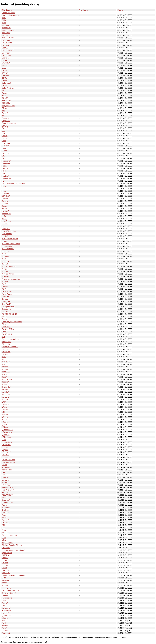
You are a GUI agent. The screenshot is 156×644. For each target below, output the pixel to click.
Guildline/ (6, 513)
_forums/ (5, 455)
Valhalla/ (5, 392)
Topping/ (5, 382)
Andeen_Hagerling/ (9, 535)
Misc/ (4, 530)
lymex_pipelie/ (8, 470)
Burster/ (5, 65)
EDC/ (4, 91)
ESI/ (4, 621)
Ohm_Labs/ (7, 302)
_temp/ (5, 465)
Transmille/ (6, 387)
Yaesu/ (5, 420)
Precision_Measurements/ (12, 322)
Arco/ (4, 515)
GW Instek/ (6, 143)
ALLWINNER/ (7, 495)
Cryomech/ (6, 81)
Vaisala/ (5, 389)
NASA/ (5, 284)
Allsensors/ (6, 28)
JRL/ (4, 538)
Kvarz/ (4, 219)
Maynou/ (5, 256)
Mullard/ (5, 281)
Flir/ (4, 131)
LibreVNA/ (6, 229)
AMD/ (4, 18)
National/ (5, 570)
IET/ (4, 181)
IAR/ (4, 173)
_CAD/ (5, 425)
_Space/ (5, 450)
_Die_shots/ (7, 437)
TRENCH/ (6, 362)
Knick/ (4, 209)
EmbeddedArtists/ (9, 123)
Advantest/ (6, 633)
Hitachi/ (5, 168)
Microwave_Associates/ (11, 279)
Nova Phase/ (7, 294)
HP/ (4, 156)
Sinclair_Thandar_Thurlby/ (12, 545)
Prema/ (5, 626)
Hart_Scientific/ (8, 490)
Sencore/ (6, 480)
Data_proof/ (7, 83)
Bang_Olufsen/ (8, 50)
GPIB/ (4, 138)
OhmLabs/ (6, 297)
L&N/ (4, 475)
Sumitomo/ (6, 354)
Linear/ (5, 568)
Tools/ (4, 583)
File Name (6, 10)
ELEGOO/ (6, 103)
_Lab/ (4, 440)
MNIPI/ (5, 241)
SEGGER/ (6, 573)
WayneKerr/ (7, 410)
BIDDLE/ (5, 45)
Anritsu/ (5, 497)
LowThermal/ (7, 234)
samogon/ (6, 467)
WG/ (4, 402)
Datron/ (5, 595)
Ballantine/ (6, 40)
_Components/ (8, 430)
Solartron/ (6, 349)
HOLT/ (5, 472)
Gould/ (5, 151)
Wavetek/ (6, 405)
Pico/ (4, 324)
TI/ (3, 359)
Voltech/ (5, 400)
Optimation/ (6, 309)
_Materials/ (6, 445)
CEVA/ (5, 78)
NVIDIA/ (5, 565)
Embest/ (5, 558)
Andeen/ (5, 533)
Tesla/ (4, 377)
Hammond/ (6, 161)
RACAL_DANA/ (8, 329)
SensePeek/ (7, 342)
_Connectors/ (7, 598)
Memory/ (5, 261)
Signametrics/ (7, 543)
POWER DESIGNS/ (10, 314)
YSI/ (4, 412)
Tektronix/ (6, 580)
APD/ (4, 525)
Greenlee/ (6, 500)
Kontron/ (5, 211)
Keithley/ (5, 613)
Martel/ (5, 254)
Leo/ (4, 226)
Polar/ (4, 317)
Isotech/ (5, 199)
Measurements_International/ (13, 550)
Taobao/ (5, 369)
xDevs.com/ (7, 610)
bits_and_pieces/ (9, 462)
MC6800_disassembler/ (11, 244)
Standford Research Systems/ (14, 575)
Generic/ (5, 146)
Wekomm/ (6, 548)
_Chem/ (5, 427)
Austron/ (5, 520)
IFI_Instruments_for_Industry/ (13, 183)
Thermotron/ (7, 374)
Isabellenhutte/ (8, 502)
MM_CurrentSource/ (10, 239)
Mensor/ (5, 271)
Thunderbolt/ (7, 379)
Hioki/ (4, 171)
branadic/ (6, 457)
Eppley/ (5, 126)
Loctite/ (5, 236)
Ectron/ (5, 113)
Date (119, 10)
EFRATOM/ (6, 101)
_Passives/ (6, 452)
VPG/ (4, 540)
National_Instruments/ (11, 15)
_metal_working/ (8, 460)
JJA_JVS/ (6, 196)
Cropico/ (5, 86)
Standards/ (6, 352)
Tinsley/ (5, 482)
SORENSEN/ (7, 334)
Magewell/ (6, 508)
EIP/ (4, 111)
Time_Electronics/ (9, 593)
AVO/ (4, 23)
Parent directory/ (8, 13)
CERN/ (5, 70)
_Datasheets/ (7, 616)
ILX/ (4, 528)
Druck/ (5, 93)
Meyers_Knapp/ (8, 274)
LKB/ (4, 216)
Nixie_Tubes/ (7, 291)
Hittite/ (4, 166)
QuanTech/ (6, 477)
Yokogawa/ (6, 608)
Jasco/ (5, 206)
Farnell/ (5, 631)
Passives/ (6, 312)
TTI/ (4, 364)
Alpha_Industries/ (9, 30)
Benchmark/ (7, 55)
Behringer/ (6, 53)
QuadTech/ (6, 327)
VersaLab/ (6, 394)
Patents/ (5, 319)
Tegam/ (5, 367)
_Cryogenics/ (7, 432)
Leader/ (5, 224)
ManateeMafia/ (8, 246)
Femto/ (5, 136)
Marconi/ (5, 251)
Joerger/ (5, 204)
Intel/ (4, 191)
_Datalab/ (6, 435)
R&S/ (4, 623)
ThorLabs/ (6, 372)
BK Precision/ (7, 43)
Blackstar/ (6, 63)
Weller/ (5, 407)
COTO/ (5, 73)
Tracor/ (5, 384)
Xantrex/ (5, 415)
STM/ (4, 578)
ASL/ (4, 20)
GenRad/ (6, 510)
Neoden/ (5, 286)
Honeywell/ (6, 163)
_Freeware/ (6, 588)
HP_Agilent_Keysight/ (10, 590)
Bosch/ (5, 68)
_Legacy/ (6, 447)
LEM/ (4, 601)
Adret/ (4, 628)
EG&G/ (5, 98)
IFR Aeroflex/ (7, 178)
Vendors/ (5, 397)
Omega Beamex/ (9, 307)
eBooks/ (5, 618)
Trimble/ (5, 585)
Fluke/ (4, 560)
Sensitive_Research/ (10, 347)
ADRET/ (5, 492)
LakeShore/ (6, 221)
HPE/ (4, 158)
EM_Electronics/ (8, 106)
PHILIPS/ (6, 523)
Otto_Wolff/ (6, 304)
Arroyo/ (5, 603)
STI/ (4, 337)
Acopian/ (5, 25)
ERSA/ (5, 108)
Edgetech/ (6, 121)
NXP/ (4, 289)
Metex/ (5, 269)
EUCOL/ (5, 116)
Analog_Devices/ (9, 38)
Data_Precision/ (8, 88)
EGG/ (4, 96)
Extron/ (5, 128)
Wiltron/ (5, 417)
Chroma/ (5, 75)
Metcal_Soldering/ (9, 266)
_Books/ (5, 422)
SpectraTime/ (7, 553)
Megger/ (5, 264)
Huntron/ (5, 176)
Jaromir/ (5, 201)
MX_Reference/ (8, 249)
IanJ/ (4, 186)
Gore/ (4, 148)
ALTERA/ (6, 555)
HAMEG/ (5, 153)
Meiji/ (4, 259)
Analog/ (5, 35)
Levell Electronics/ (9, 231)
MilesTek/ (6, 276)
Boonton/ (6, 58)
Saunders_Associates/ (11, 339)
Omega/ (5, 299)
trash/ (4, 605)
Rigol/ (4, 332)
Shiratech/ (6, 344)
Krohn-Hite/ (6, 214)
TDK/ (4, 357)
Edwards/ (6, 118)
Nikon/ (4, 505)
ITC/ (4, 189)
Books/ (5, 60)
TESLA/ (5, 518)
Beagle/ (5, 48)
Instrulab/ (6, 194)
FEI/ (4, 133)
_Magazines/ (7, 442)
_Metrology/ (7, 485)
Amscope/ (6, 33)
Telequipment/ (7, 487)
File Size (82, 10)
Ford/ (4, 141)
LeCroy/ (5, 563)
